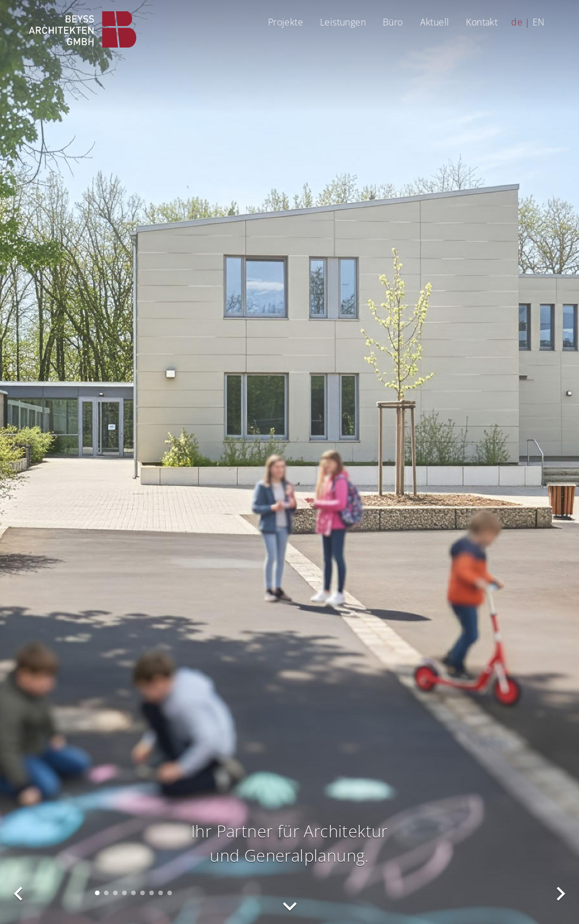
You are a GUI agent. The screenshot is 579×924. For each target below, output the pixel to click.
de (517, 22)
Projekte (286, 22)
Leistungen (343, 22)
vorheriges (19, 894)
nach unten (289, 906)
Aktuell (435, 22)
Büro (393, 22)
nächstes (560, 894)
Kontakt (482, 22)
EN (539, 22)
